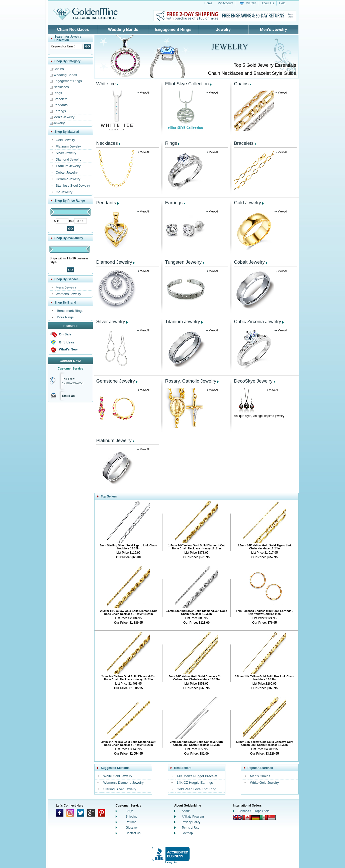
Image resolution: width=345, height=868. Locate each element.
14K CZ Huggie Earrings (195, 783)
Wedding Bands (123, 29)
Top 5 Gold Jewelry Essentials (265, 65)
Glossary (132, 828)
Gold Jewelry (65, 140)
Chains (59, 69)
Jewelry (224, 29)
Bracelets (60, 99)
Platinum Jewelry (68, 146)
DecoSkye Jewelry (253, 381)
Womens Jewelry (68, 294)
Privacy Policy (191, 822)
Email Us (68, 396)
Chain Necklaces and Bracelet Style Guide (252, 73)
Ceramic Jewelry (68, 179)
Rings (58, 93)
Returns (131, 822)
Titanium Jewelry (68, 166)
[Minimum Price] (62, 221)
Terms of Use (191, 828)
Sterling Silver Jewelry (120, 789)
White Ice (106, 84)
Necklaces (61, 87)
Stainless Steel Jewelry (73, 186)
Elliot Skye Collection (187, 84)
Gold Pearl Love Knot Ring (197, 789)
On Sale (65, 334)
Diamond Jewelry (68, 159)
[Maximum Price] (80, 221)
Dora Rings (65, 317)
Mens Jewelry (66, 287)
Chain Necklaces (73, 29)
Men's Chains (260, 776)
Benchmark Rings (70, 311)
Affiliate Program (193, 817)
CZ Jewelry (64, 192)
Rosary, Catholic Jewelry (191, 381)
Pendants (60, 105)
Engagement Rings (173, 29)
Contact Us (133, 833)
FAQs (129, 811)
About (186, 811)
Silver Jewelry (66, 153)
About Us (268, 3)
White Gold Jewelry (118, 776)
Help (282, 3)
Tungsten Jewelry (184, 262)
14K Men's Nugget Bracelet (197, 776)
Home (208, 3)
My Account (225, 3)
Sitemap (187, 833)
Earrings (60, 111)
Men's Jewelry (274, 29)
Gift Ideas (67, 342)
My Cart (251, 3)
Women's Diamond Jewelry (123, 783)
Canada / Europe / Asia (254, 811)
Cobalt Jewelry (67, 172)
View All (145, 93)
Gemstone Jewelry (116, 381)
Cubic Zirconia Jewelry (257, 321)
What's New (68, 349)
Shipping (132, 817)
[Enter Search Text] (66, 46)
